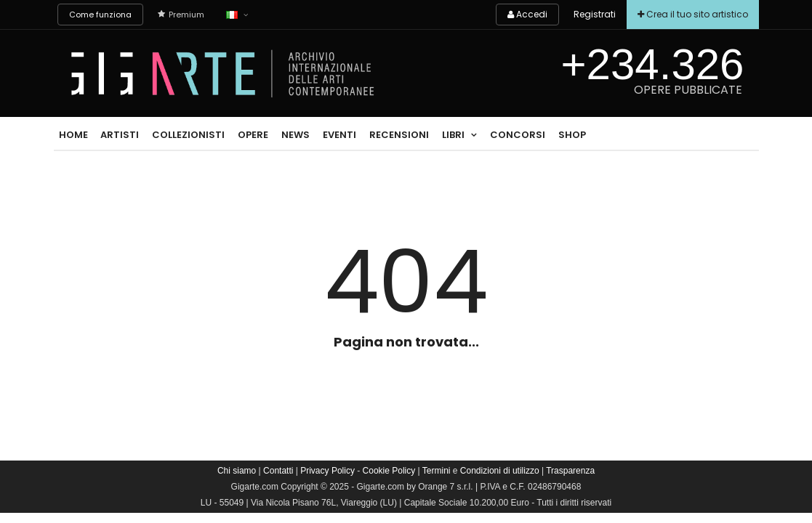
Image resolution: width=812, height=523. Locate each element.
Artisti (120, 135)
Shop (572, 135)
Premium (181, 15)
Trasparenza (570, 471)
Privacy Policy (327, 471)
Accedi (527, 14)
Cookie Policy (389, 471)
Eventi (339, 135)
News (296, 135)
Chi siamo (237, 471)
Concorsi (518, 135)
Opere (253, 135)
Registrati (595, 14)
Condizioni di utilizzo (500, 471)
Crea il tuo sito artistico (693, 14)
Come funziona (100, 15)
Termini (437, 471)
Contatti (278, 471)
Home (73, 135)
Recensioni (399, 135)
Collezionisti (188, 135)
